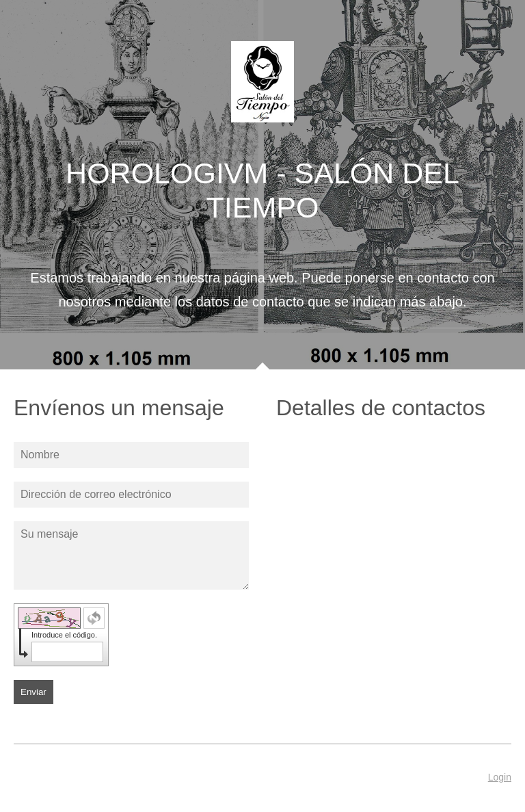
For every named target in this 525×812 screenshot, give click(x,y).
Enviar (33, 692)
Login (500, 777)
